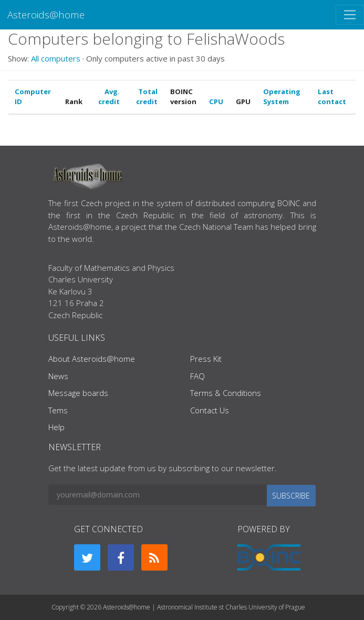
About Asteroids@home (92, 359)
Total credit (147, 97)
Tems (58, 410)
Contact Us (210, 410)
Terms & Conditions (226, 393)
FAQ (197, 376)
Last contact (332, 97)
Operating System (282, 97)
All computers (56, 58)
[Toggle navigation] (350, 15)
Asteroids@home (46, 14)
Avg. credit (109, 97)
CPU (216, 101)
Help (56, 427)
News (58, 376)
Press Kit (206, 359)
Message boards (78, 393)
